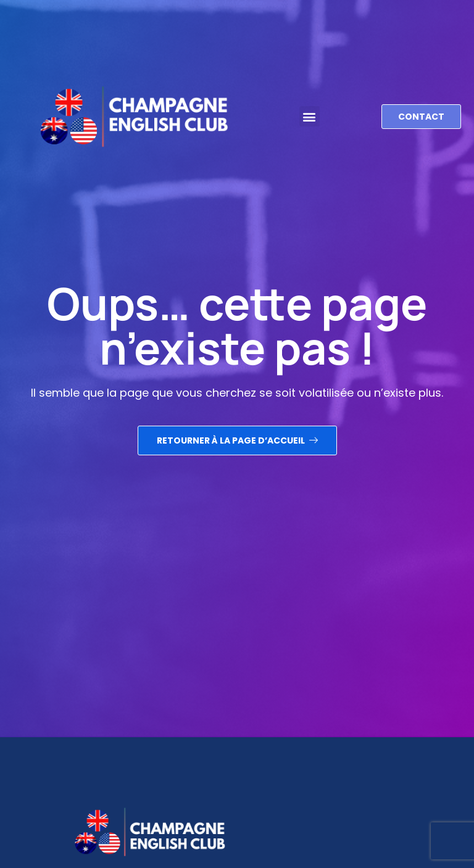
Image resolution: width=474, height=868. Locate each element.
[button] (310, 109)
